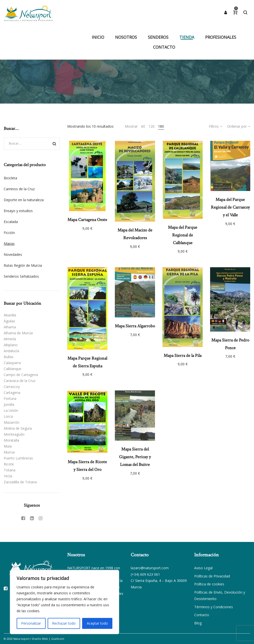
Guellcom (58, 639)
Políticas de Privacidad (212, 576)
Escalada (11, 222)
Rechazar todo (64, 623)
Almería (10, 339)
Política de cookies (209, 584)
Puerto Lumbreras (18, 458)
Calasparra (12, 363)
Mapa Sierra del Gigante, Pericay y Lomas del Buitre (135, 457)
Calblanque (13, 369)
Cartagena (12, 393)
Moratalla (11, 440)
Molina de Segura (18, 428)
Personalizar (31, 623)
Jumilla (9, 404)
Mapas (9, 244)
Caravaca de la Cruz (20, 381)
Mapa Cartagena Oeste (87, 220)
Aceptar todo (97, 623)
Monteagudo (14, 434)
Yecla (8, 476)
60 (143, 126)
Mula (8, 446)
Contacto (202, 615)
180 (161, 126)
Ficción (9, 233)
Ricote (9, 464)
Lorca (8, 416)
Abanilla (10, 315)
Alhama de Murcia (18, 333)
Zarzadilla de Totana (20, 482)
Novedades (13, 254)
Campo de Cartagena (21, 375)
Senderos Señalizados (21, 276)
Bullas (9, 357)
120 (152, 126)
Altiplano (11, 345)
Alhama (10, 327)
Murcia (9, 452)
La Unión (11, 410)
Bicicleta (10, 178)
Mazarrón (12, 422)
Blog (198, 623)
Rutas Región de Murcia (23, 265)
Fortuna (10, 398)
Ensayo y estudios (18, 211)
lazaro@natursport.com (150, 568)
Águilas (9, 321)
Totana (10, 470)
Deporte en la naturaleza (24, 200)
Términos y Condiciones (214, 607)
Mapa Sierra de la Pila (183, 356)
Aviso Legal (203, 568)
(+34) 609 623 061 (145, 574)
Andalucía (11, 351)
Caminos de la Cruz (19, 189)
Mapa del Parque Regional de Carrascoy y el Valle (230, 207)
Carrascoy (12, 387)
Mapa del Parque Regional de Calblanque (183, 235)
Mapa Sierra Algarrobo (135, 326)
